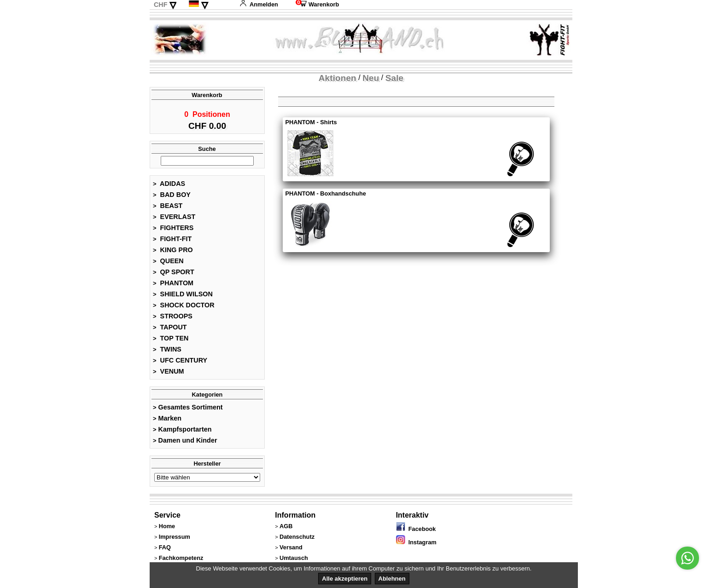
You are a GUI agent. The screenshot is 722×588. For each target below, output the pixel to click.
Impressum (175, 539)
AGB (286, 529)
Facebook (416, 532)
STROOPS (173, 319)
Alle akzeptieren (345, 579)
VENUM (169, 374)
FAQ (165, 550)
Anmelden (259, 4)
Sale (394, 78)
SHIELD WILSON (183, 297)
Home (167, 529)
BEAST (168, 208)
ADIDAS (169, 186)
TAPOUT (170, 330)
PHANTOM (173, 286)
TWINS (167, 352)
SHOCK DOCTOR (184, 308)
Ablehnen (392, 579)
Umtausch (294, 561)
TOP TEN (171, 341)
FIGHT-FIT (172, 242)
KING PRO (173, 253)
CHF (161, 5)
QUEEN (168, 264)
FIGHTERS (173, 231)
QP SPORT (174, 275)
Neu (371, 78)
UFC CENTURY (180, 363)
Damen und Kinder (185, 443)
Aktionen (338, 78)
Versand (291, 550)
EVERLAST (174, 219)
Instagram (416, 545)
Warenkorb (317, 4)
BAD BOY (172, 197)
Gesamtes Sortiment (188, 410)
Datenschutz (297, 539)
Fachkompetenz (181, 561)
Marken (167, 421)
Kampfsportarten (182, 432)
